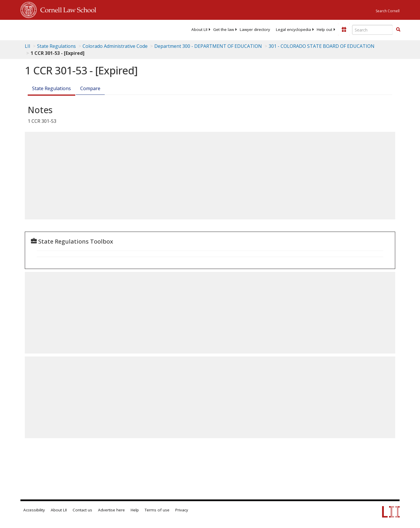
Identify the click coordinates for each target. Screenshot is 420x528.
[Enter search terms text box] (372, 30)
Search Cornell (388, 11)
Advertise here (111, 510)
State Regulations (56, 46)
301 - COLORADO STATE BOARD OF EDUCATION (322, 46)
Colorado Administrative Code (115, 46)
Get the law (224, 29)
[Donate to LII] (344, 29)
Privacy (182, 510)
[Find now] (398, 30)
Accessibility (34, 510)
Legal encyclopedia (293, 29)
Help (135, 510)
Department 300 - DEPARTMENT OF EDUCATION (208, 46)
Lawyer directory (255, 29)
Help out (324, 29)
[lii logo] (86, 29)
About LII (199, 29)
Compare (90, 88)
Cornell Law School (66, 9)
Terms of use (157, 510)
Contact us (82, 510)
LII (28, 46)
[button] (398, 29)
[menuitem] (199, 29)
